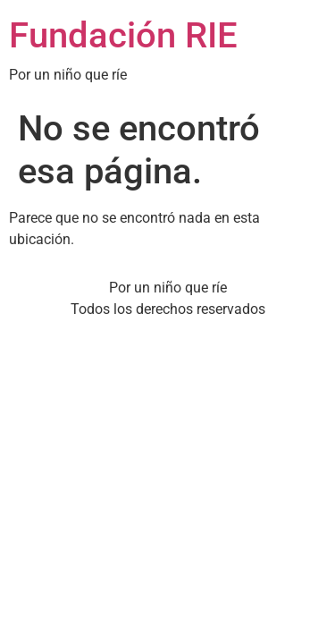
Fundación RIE (123, 35)
